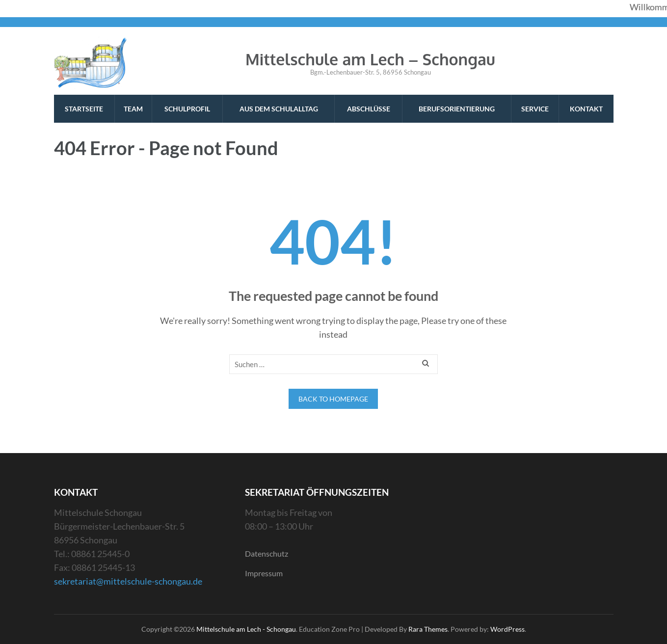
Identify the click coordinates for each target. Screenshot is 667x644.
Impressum (264, 573)
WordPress (507, 629)
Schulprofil (187, 109)
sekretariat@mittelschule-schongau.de (128, 581)
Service (535, 109)
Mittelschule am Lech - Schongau (246, 629)
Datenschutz (267, 553)
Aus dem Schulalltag (279, 109)
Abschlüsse (369, 109)
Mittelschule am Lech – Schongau (370, 59)
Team (133, 109)
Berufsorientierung (457, 109)
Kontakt (586, 109)
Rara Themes (428, 629)
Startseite (84, 109)
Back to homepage (333, 399)
